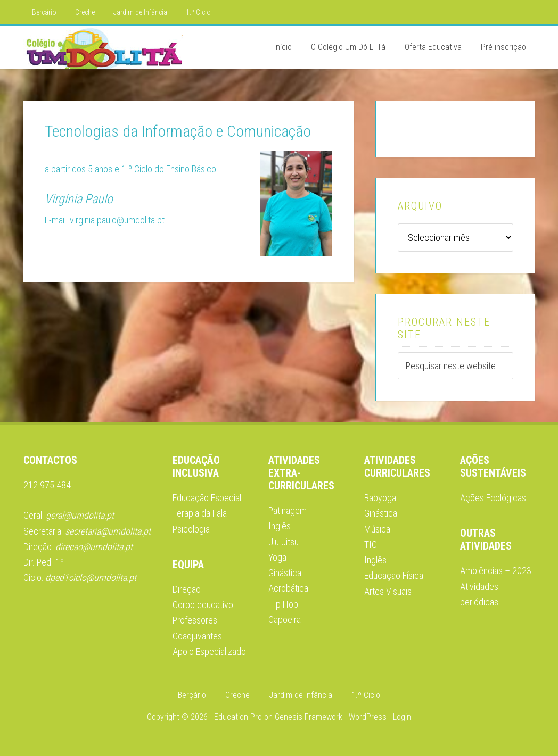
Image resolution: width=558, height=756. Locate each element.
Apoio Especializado (209, 651)
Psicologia (191, 529)
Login (402, 717)
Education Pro (238, 717)
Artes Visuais (388, 591)
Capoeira (285, 620)
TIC (371, 545)
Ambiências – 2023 (496, 571)
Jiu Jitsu (284, 542)
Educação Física (394, 575)
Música (377, 529)
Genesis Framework (309, 717)
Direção (187, 589)
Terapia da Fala (200, 513)
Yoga (277, 557)
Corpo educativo (203, 605)
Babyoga (380, 498)
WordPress (368, 717)
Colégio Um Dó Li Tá (103, 47)
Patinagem (288, 510)
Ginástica (381, 513)
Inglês (280, 526)
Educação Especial (207, 498)
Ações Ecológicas (493, 498)
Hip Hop (283, 604)
